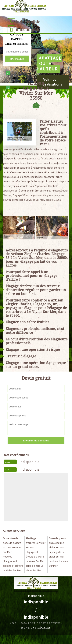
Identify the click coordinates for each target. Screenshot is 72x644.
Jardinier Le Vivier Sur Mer (59, 563)
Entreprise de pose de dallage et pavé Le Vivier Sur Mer (12, 545)
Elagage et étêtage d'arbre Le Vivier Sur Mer (35, 557)
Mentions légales (36, 628)
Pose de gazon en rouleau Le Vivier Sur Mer (57, 543)
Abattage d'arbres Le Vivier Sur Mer (36, 543)
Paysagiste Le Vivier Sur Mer (57, 554)
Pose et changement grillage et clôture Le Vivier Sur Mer (13, 563)
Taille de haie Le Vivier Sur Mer (35, 568)
